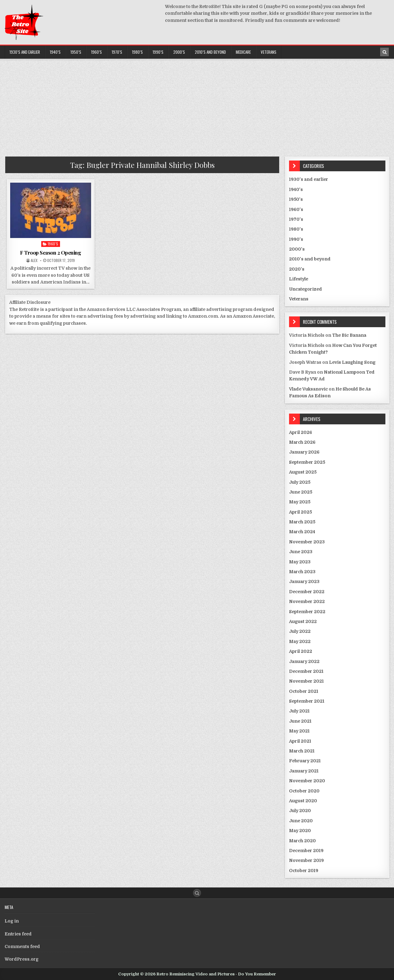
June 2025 (301, 492)
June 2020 (301, 821)
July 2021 (299, 711)
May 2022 (300, 641)
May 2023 (300, 562)
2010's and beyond (310, 259)
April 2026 (301, 432)
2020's (297, 269)
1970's (296, 219)
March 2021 (302, 751)
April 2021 (300, 741)
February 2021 (305, 761)
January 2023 (304, 581)
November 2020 (307, 781)
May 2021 (299, 731)
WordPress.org (22, 959)
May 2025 (300, 502)
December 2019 (306, 851)
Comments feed (22, 946)
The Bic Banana (349, 335)
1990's (296, 239)
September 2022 (307, 612)
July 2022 (300, 631)
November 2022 (307, 601)
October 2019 (304, 871)
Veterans (269, 52)
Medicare (243, 52)
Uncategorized (306, 289)
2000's (297, 249)
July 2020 (300, 811)
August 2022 (303, 621)
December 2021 (306, 671)
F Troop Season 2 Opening (50, 252)
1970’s (117, 52)
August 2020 (303, 801)
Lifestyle (299, 279)
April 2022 (301, 651)
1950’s (76, 52)
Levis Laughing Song (352, 362)
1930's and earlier (309, 179)
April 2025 (300, 512)
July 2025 (300, 482)
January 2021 (304, 771)
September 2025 (307, 462)
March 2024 (302, 532)
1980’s (137, 52)
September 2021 (307, 701)
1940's (296, 189)
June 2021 (300, 721)
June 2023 (301, 552)
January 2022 (304, 661)
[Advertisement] (197, 106)
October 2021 (304, 691)
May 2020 (300, 831)
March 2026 (302, 442)
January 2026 (304, 452)
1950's (296, 199)
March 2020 (302, 841)
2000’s (179, 52)
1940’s (55, 52)
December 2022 (307, 592)
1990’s (158, 52)
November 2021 (306, 681)
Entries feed (18, 934)
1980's (296, 229)
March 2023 (302, 572)
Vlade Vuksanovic (308, 389)
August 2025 (303, 472)
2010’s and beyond (210, 52)
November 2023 (307, 542)
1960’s (96, 52)
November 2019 (306, 860)
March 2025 (302, 522)
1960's (53, 244)
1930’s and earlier (25, 52)
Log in (12, 921)
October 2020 (304, 791)
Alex (34, 260)
